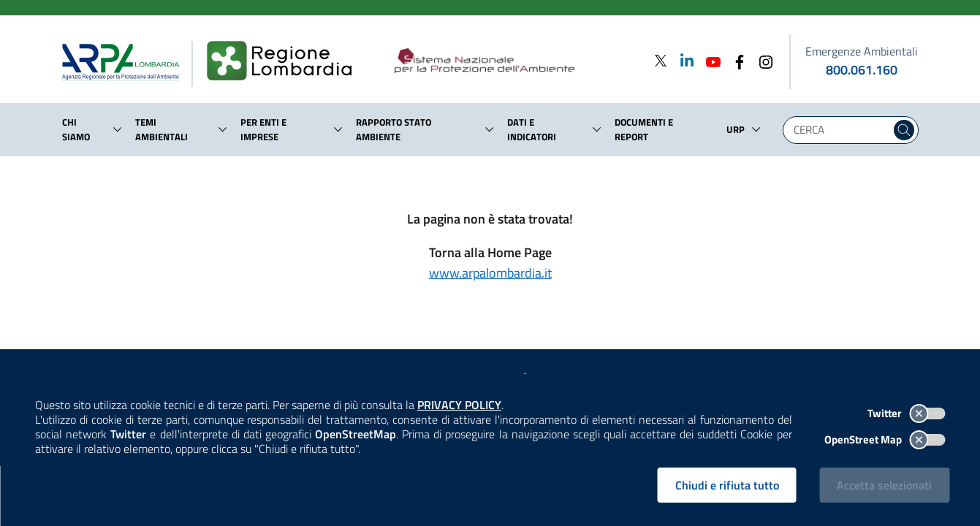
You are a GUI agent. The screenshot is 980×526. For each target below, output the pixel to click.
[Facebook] (735, 60)
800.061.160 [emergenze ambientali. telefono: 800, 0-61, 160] (862, 70)
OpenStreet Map (885, 439)
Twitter (906, 413)
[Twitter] (661, 60)
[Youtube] (709, 60)
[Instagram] (761, 60)
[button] (118, 129)
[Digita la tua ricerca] (840, 130)
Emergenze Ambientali (862, 51)
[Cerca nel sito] (904, 130)
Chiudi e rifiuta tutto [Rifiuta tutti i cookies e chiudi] (727, 485)
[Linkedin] (683, 60)
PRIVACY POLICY (459, 405)
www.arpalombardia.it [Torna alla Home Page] (490, 273)
